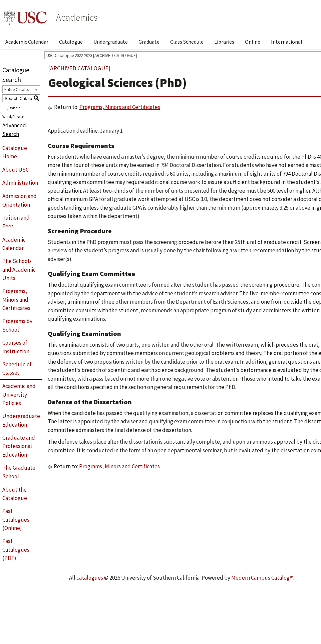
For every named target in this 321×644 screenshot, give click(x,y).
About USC (16, 170)
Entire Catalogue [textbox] (20, 89)
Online (253, 42)
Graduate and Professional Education (19, 446)
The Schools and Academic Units (19, 269)
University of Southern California (25, 17)
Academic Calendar (27, 42)
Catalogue (71, 42)
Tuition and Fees (16, 222)
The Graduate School (19, 472)
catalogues (90, 578)
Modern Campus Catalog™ (262, 578)
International (287, 42)
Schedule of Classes (17, 369)
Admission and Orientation (20, 200)
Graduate (149, 42)
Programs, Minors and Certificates (16, 299)
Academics (77, 17)
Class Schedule (187, 42)
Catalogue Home (15, 152)
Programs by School (17, 325)
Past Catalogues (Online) (16, 519)
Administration (20, 183)
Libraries (224, 42)
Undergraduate (111, 42)
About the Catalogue (15, 494)
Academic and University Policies (19, 394)
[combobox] (21, 89)
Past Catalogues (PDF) (16, 549)
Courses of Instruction (16, 347)
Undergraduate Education (21, 420)
